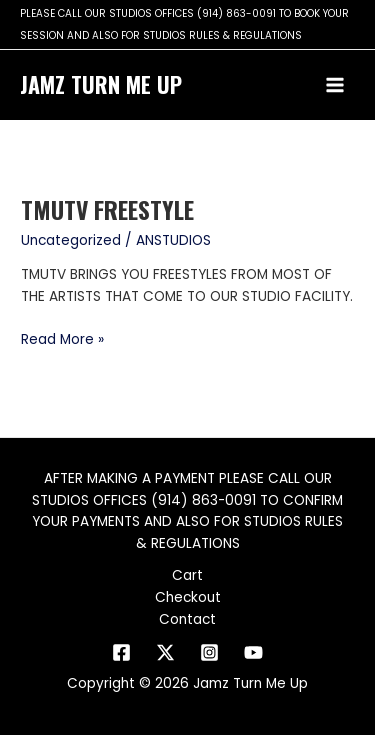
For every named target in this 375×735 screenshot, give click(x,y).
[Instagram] (209, 652)
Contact (187, 619)
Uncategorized (71, 240)
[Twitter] (165, 652)
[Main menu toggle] (335, 85)
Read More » (62, 339)
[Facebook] (121, 652)
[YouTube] (253, 652)
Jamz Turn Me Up (101, 84)
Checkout (188, 597)
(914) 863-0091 (236, 13)
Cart (187, 575)
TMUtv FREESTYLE (107, 209)
